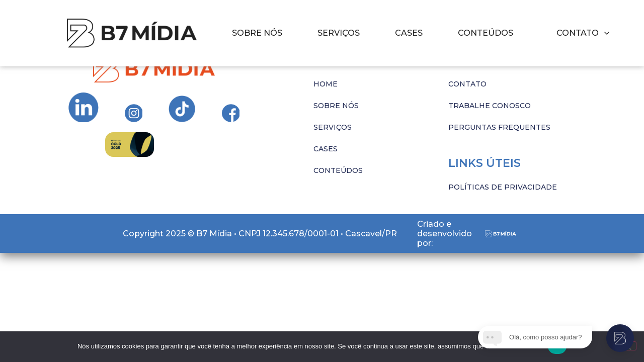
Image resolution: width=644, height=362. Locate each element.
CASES (409, 33)
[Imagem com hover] (132, 33)
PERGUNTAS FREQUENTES (499, 127)
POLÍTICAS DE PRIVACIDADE (503, 187)
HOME (326, 84)
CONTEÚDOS (486, 33)
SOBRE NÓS (257, 33)
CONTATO (467, 84)
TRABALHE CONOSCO (490, 106)
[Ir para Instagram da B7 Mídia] (84, 108)
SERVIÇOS (339, 33)
